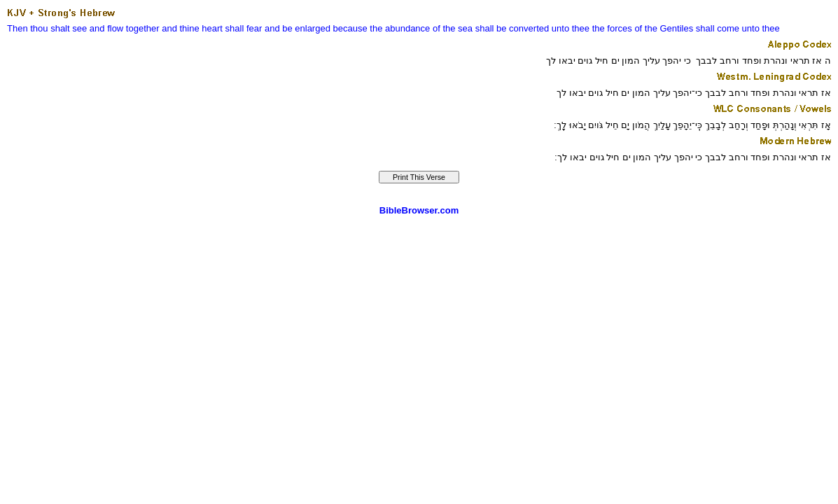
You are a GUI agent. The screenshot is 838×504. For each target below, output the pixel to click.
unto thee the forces (592, 28)
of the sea (453, 28)
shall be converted (512, 28)
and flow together (125, 28)
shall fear (244, 28)
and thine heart (192, 28)
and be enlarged (298, 28)
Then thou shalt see (47, 28)
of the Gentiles (664, 28)
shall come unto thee (738, 28)
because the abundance (382, 28)
